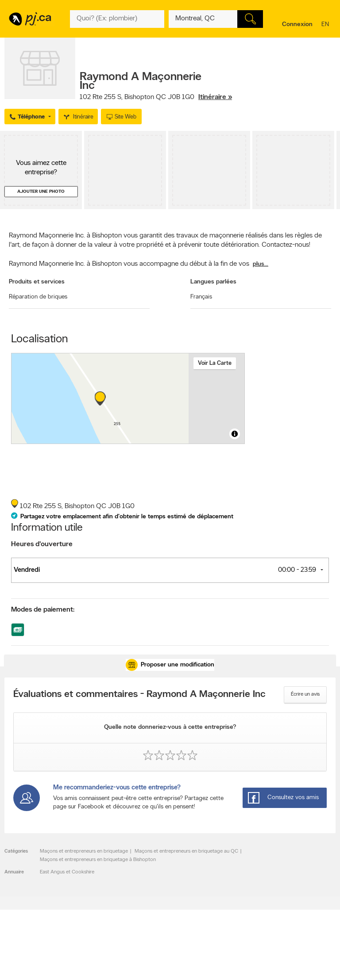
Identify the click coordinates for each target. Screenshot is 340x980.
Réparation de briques (38, 297)
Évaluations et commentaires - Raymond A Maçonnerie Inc (139, 695)
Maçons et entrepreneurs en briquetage (84, 851)
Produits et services (37, 282)
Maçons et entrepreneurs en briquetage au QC (186, 851)
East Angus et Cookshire (67, 872)
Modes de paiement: (43, 610)
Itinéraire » (215, 97)
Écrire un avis (305, 694)
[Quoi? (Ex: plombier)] (117, 19)
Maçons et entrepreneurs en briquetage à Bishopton (98, 860)
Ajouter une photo (41, 192)
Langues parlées (213, 282)
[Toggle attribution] (235, 434)
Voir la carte (215, 363)
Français (201, 297)
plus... (261, 264)
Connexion (297, 25)
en (326, 25)
